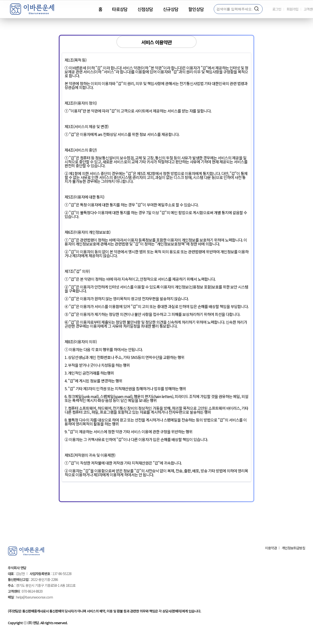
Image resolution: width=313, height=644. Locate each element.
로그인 (277, 9)
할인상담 (196, 9)
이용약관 (271, 548)
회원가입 (292, 9)
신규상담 (171, 9)
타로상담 (120, 9)
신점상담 (145, 9)
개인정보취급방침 (293, 548)
